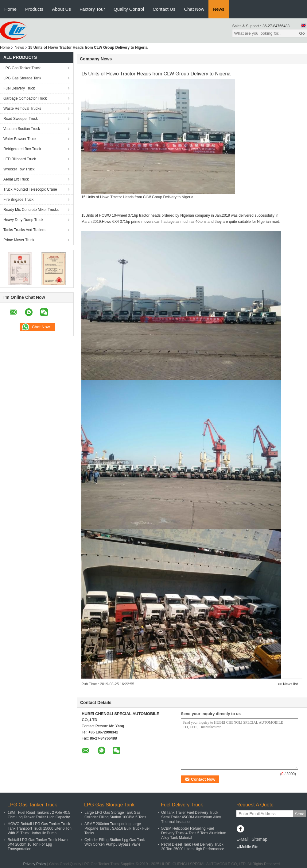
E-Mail (243, 839)
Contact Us (164, 9)
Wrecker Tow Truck (19, 169)
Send (299, 814)
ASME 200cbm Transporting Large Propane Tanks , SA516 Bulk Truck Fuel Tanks (117, 828)
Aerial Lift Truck (16, 179)
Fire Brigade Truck (18, 200)
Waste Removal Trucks (22, 108)
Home (10, 9)
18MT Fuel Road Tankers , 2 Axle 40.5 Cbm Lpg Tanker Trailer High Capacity (39, 815)
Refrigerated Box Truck (22, 149)
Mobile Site (247, 847)
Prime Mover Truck (19, 240)
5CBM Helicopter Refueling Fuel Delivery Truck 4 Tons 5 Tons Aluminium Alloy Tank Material (194, 833)
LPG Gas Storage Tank (22, 78)
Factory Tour (92, 9)
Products (34, 9)
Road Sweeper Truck (21, 119)
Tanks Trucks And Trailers (24, 230)
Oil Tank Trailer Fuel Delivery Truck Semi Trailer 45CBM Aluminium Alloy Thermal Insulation (191, 817)
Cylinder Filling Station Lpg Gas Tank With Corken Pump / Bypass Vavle (115, 842)
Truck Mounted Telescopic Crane (30, 189)
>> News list (288, 684)
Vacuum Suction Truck (22, 129)
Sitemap (259, 839)
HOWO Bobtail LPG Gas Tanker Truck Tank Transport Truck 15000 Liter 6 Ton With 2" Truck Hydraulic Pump (40, 828)
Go (302, 33)
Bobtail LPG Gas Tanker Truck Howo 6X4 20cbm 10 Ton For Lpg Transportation (38, 844)
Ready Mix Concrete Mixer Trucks (31, 210)
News (219, 9)
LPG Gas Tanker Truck (22, 68)
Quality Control (129, 9)
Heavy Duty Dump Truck (23, 220)
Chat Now (194, 9)
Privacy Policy (35, 864)
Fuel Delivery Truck (19, 88)
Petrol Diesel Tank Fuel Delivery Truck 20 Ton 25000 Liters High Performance (193, 847)
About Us (61, 9)
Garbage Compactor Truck (25, 98)
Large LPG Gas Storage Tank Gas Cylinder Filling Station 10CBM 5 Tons (115, 815)
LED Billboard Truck (20, 159)
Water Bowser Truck (20, 139)
